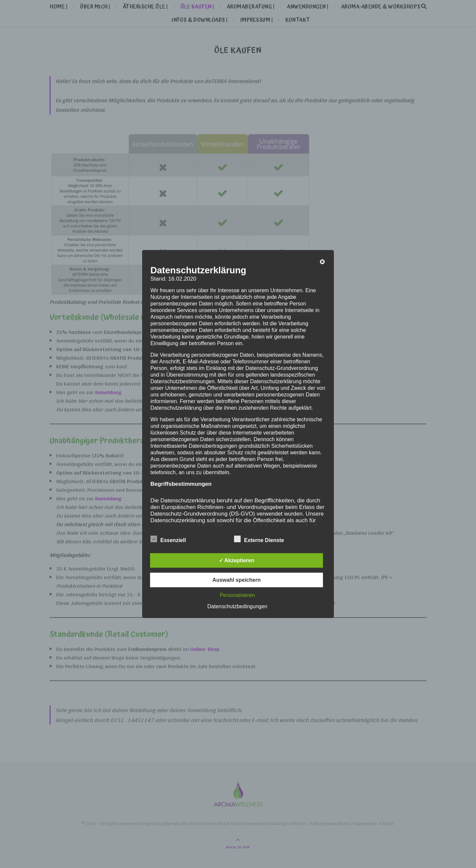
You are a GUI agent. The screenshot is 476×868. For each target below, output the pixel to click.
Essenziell (168, 539)
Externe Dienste (259, 539)
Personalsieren (238, 595)
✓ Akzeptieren (237, 560)
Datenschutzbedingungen (237, 606)
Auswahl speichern (237, 580)
